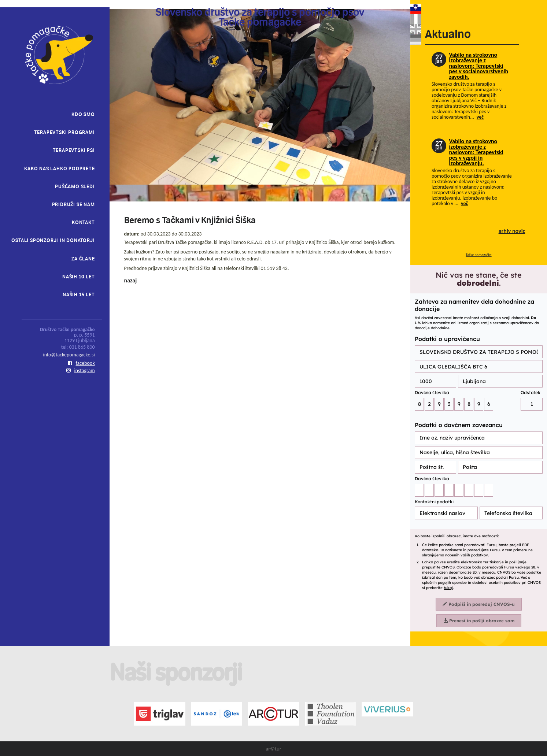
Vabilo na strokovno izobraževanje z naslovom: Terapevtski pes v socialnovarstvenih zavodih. (479, 66)
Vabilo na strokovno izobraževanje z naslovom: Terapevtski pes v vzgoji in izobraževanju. (476, 152)
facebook (81, 363)
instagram (80, 370)
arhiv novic (512, 231)
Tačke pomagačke (479, 255)
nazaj (131, 280)
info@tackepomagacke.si (69, 355)
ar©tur (273, 749)
